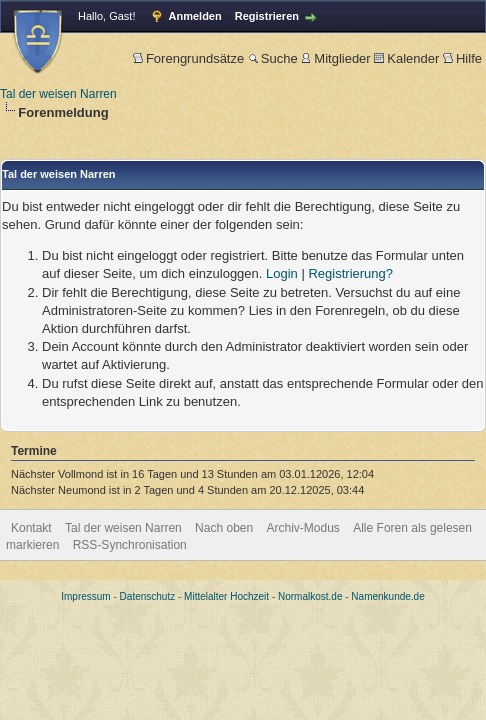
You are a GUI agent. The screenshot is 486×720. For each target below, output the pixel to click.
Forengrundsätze (188, 58)
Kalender (406, 58)
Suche (273, 58)
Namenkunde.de (387, 596)
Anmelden (195, 16)
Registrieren (267, 16)
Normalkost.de (310, 596)
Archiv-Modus (303, 528)
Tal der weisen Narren (58, 94)
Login (282, 273)
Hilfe (462, 58)
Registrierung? (350, 273)
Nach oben (224, 528)
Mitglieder (335, 58)
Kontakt (31, 528)
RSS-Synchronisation (130, 545)
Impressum (85, 596)
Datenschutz (148, 596)
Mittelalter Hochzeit (226, 596)
